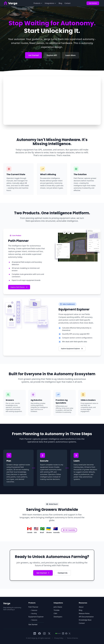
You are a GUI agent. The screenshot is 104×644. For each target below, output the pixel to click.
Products (38, 3)
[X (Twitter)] (49, 633)
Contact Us (63, 573)
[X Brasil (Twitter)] (70, 633)
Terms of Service (73, 638)
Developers (58, 617)
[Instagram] (44, 633)
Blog (60, 3)
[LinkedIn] (35, 633)
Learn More (70, 55)
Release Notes (84, 613)
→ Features (33, 610)
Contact (68, 3)
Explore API (52, 55)
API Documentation (86, 617)
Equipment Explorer (36, 617)
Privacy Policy (59, 638)
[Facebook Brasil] (66, 633)
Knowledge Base (85, 620)
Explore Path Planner (19, 287)
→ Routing (33, 613)
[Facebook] (40, 633)
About (81, 607)
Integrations (50, 3)
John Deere (58, 607)
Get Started (93, 3)
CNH (55, 613)
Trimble (57, 610)
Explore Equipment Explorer (72, 349)
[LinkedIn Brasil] (63, 633)
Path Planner (33, 607)
